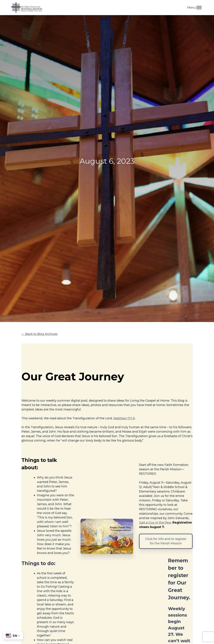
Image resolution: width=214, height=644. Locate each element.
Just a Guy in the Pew (155, 523)
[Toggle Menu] (199, 7)
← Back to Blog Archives (39, 334)
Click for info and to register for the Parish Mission (166, 541)
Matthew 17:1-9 (124, 418)
